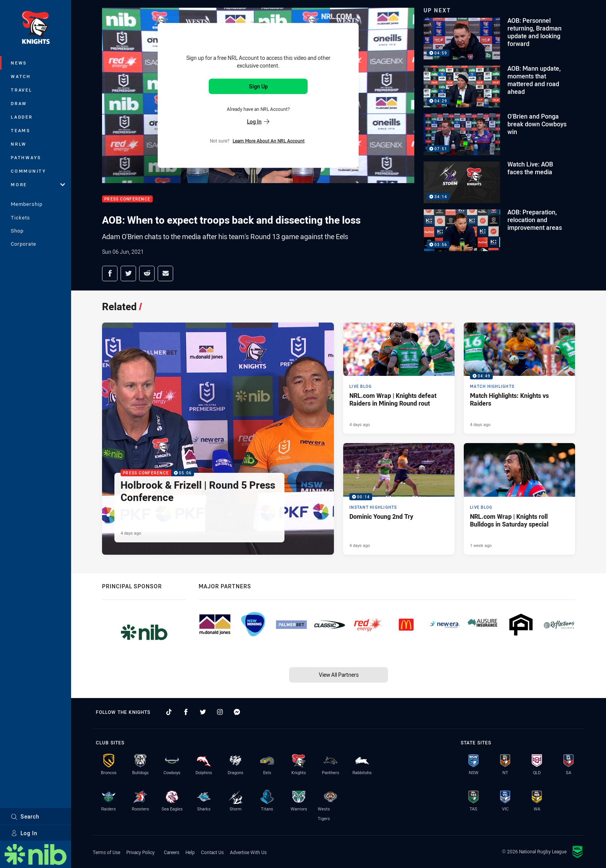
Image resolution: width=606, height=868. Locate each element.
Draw (19, 103)
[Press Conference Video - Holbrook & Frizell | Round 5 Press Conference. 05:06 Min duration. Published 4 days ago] (218, 439)
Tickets (20, 217)
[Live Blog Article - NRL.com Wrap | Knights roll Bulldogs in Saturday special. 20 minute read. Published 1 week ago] (519, 499)
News (19, 63)
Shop (17, 231)
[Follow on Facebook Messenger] (237, 712)
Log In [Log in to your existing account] (258, 121)
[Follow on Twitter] (203, 712)
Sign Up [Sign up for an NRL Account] (258, 86)
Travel (22, 90)
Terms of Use (106, 852)
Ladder (22, 117)
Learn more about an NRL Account (269, 140)
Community (29, 171)
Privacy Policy (140, 852)
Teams (21, 130)
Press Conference (127, 199)
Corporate (24, 244)
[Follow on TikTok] (169, 712)
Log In (24, 833)
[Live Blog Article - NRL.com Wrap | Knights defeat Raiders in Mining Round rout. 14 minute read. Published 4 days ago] (399, 378)
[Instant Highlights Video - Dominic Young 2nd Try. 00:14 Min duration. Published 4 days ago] (399, 499)
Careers (172, 852)
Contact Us (212, 852)
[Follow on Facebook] (186, 712)
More (38, 184)
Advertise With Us (248, 852)
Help (190, 852)
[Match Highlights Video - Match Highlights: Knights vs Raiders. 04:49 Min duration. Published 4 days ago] (519, 378)
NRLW (19, 144)
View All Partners (339, 675)
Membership (27, 204)
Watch (21, 76)
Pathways (26, 157)
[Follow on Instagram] (220, 712)
